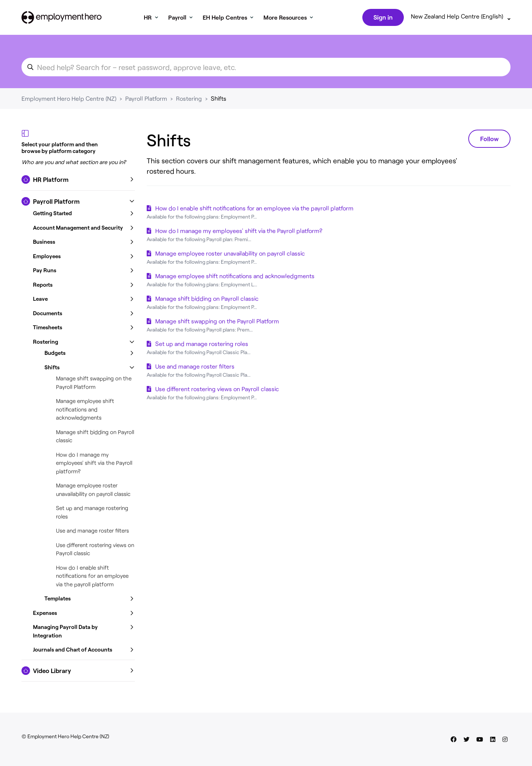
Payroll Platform (146, 100)
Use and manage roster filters (92, 532)
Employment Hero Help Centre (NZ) (69, 100)
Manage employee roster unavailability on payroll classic (230, 255)
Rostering (189, 100)
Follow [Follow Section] (489, 140)
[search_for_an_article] (266, 69)
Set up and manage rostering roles (202, 345)
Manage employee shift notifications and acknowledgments (85, 411)
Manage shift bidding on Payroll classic (207, 300)
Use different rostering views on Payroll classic (217, 390)
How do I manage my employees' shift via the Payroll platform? (94, 464)
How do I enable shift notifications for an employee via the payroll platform (92, 577)
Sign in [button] (382, 18)
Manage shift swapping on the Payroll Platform (217, 322)
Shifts (219, 100)
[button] (78, 181)
